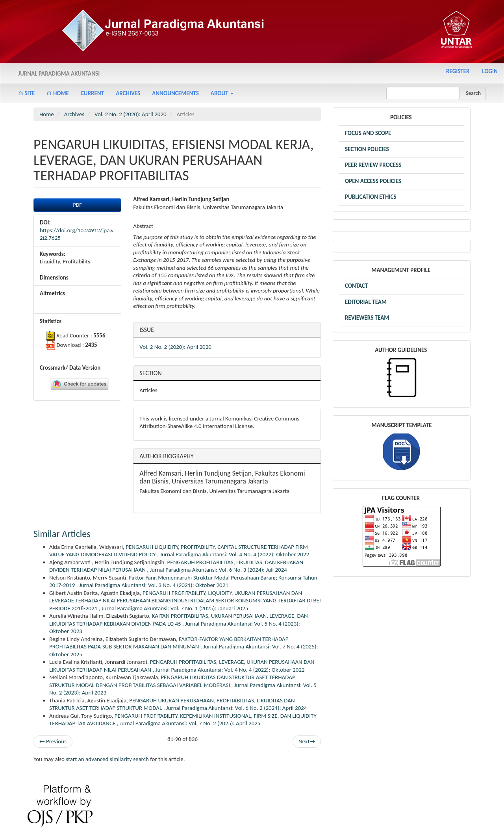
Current (92, 93)
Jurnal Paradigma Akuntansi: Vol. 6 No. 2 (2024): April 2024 (237, 708)
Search (473, 93)
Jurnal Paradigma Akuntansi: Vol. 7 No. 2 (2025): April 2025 (190, 723)
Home (47, 114)
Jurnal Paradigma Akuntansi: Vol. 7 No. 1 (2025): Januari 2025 (175, 608)
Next (307, 742)
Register (458, 71)
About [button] (222, 93)
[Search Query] (423, 93)
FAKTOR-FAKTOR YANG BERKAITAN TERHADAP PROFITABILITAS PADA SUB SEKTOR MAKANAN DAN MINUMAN (169, 643)
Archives (128, 93)
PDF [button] (78, 205)
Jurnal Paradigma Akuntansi (59, 74)
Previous (53, 741)
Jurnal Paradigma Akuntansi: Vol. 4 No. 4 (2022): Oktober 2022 (234, 554)
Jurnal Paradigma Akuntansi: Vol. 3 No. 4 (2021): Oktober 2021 (154, 585)
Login (490, 71)
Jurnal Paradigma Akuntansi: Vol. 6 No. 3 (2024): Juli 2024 (218, 570)
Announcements (175, 93)
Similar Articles (62, 534)
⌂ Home (58, 93)
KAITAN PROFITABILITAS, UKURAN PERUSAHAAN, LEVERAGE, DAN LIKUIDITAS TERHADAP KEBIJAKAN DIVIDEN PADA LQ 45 (179, 620)
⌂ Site (26, 93)
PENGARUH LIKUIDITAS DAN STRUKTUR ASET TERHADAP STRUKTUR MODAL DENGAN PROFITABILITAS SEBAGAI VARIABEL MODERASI (172, 681)
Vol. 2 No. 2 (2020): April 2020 (131, 114)
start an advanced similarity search (107, 759)
